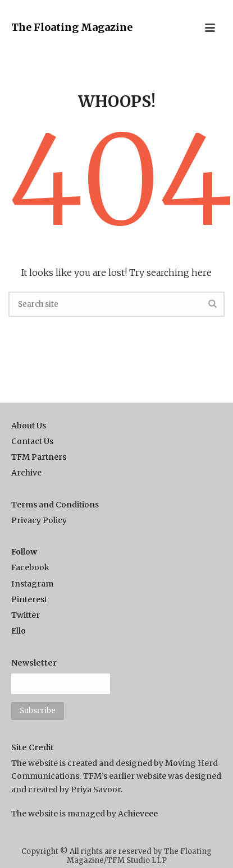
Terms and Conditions (55, 505)
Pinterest (29, 599)
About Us (29, 426)
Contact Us (32, 441)
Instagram (32, 584)
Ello (19, 631)
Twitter (26, 615)
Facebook (30, 567)
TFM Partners (39, 457)
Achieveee (138, 814)
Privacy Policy (39, 520)
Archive (26, 473)
